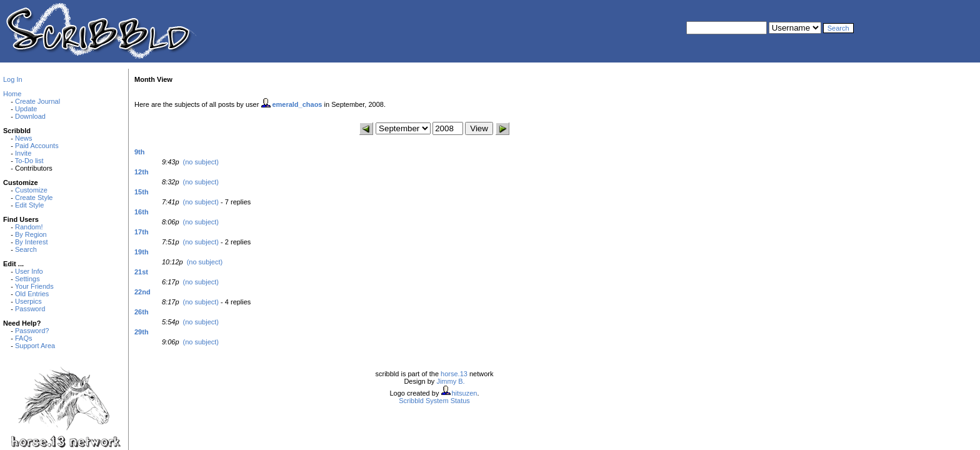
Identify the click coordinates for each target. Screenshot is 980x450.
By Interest (32, 242)
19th (142, 252)
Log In (13, 79)
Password (30, 309)
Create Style (34, 197)
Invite (23, 153)
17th (142, 232)
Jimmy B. (450, 381)
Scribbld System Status (434, 401)
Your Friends (34, 286)
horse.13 (454, 374)
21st (141, 272)
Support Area (35, 346)
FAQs (24, 338)
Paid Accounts (37, 146)
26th (142, 312)
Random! (29, 227)
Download (30, 116)
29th (142, 332)
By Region (31, 234)
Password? (32, 331)
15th (142, 192)
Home (12, 94)
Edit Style (29, 205)
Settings (27, 279)
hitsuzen (464, 393)
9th (140, 152)
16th (142, 212)
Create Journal (37, 101)
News (24, 138)
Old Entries (32, 294)
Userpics (28, 301)
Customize (31, 190)
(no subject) (201, 162)
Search (26, 249)
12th (142, 172)
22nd (142, 292)
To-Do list (29, 161)
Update (26, 109)
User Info (29, 271)
